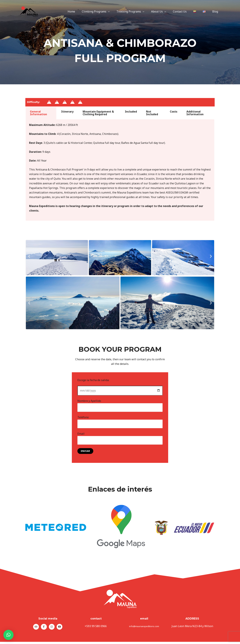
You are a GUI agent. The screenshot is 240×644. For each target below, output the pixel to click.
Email (120, 439)
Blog (216, 11)
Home (81, 11)
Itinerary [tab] (67, 112)
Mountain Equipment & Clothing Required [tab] (98, 113)
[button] (29, 256)
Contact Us (184, 11)
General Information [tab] (38, 113)
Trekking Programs (136, 11)
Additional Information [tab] (195, 113)
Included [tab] (131, 112)
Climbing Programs (103, 11)
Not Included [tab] (152, 113)
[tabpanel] (120, 170)
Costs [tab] (174, 112)
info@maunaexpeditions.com (144, 627)
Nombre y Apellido (120, 406)
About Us (163, 11)
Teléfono (120, 422)
